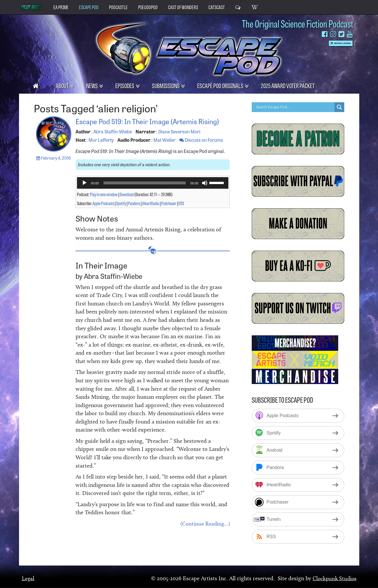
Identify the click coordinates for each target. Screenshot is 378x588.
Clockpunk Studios (333, 578)
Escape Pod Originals (221, 85)
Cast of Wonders (183, 7)
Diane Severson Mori (179, 140)
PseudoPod (148, 7)
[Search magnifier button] (339, 107)
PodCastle (118, 7)
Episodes (125, 85)
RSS (181, 212)
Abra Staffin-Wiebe (113, 140)
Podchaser (169, 212)
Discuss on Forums (201, 149)
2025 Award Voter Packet (288, 85)
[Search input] (295, 107)
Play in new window (104, 203)
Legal (28, 578)
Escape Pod (89, 7)
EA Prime (61, 7)
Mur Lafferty (101, 149)
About (63, 85)
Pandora (134, 212)
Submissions (166, 85)
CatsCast (217, 7)
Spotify (121, 212)
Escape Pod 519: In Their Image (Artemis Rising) (146, 125)
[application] (153, 192)
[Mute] (205, 192)
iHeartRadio (151, 212)
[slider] (145, 192)
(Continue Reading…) (204, 533)
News (92, 85)
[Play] (84, 192)
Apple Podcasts (103, 212)
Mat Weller (164, 149)
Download (127, 203)
